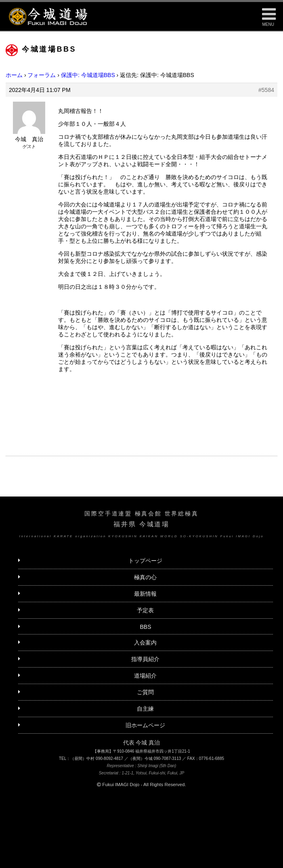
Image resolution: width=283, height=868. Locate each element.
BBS (145, 627)
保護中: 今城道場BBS (88, 75)
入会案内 (145, 643)
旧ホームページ (145, 725)
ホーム (14, 75)
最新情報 (145, 594)
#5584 (266, 90)
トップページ (145, 561)
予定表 (145, 610)
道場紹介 (145, 676)
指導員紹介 (145, 659)
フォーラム (42, 75)
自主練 (145, 709)
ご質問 (145, 692)
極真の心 (145, 577)
